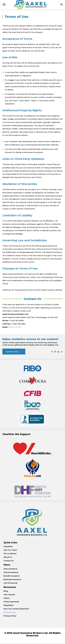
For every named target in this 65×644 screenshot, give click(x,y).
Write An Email (15, 327)
